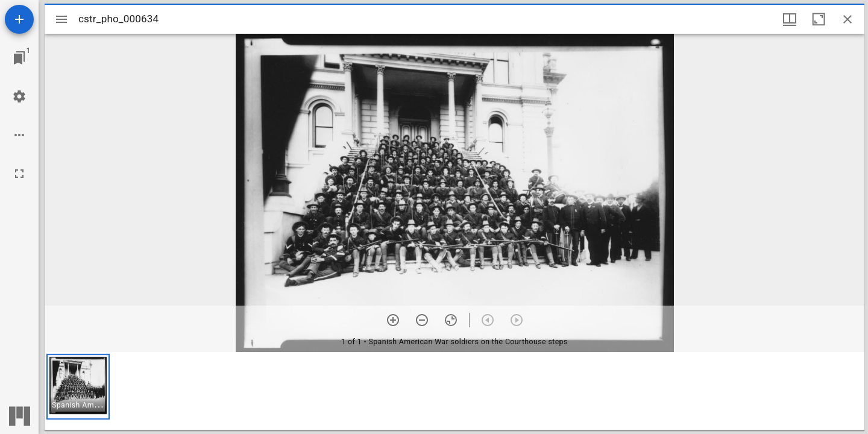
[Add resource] (19, 19)
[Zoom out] (422, 320)
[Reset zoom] (451, 320)
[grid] (454, 391)
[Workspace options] (19, 135)
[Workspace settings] (19, 96)
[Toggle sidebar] (61, 19)
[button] (78, 387)
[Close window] (848, 19)
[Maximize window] (819, 19)
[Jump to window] (19, 58)
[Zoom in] (393, 320)
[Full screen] (19, 174)
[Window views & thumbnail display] (790, 19)
